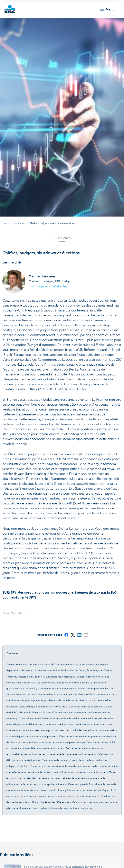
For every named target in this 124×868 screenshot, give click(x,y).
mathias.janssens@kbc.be (48, 286)
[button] (107, 9)
